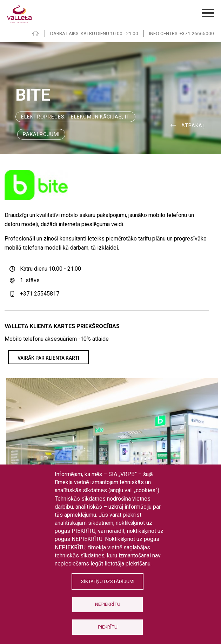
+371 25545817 (40, 294)
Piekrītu (108, 627)
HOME (36, 33)
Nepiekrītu (108, 604)
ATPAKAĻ (193, 126)
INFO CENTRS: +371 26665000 (182, 33)
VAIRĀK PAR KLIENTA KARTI (48, 358)
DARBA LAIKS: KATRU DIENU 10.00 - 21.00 (94, 33)
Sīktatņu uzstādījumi (108, 581)
